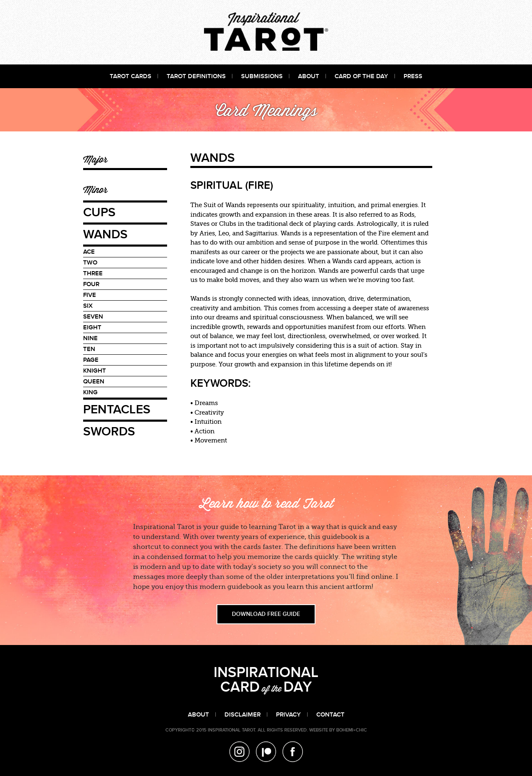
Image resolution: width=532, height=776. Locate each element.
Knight (95, 371)
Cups (99, 213)
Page (91, 360)
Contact (330, 715)
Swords (109, 432)
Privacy (288, 715)
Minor (95, 189)
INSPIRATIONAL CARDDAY (266, 680)
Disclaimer (243, 715)
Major (95, 159)
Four (91, 284)
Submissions (262, 76)
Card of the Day (361, 76)
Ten (89, 349)
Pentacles (117, 410)
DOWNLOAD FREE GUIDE (266, 614)
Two (90, 263)
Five (90, 295)
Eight (92, 327)
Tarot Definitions (196, 76)
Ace (89, 252)
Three (93, 273)
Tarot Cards (131, 76)
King (90, 392)
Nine (90, 338)
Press (413, 76)
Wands (105, 235)
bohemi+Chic (352, 730)
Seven (93, 317)
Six (88, 306)
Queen (94, 382)
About (309, 76)
